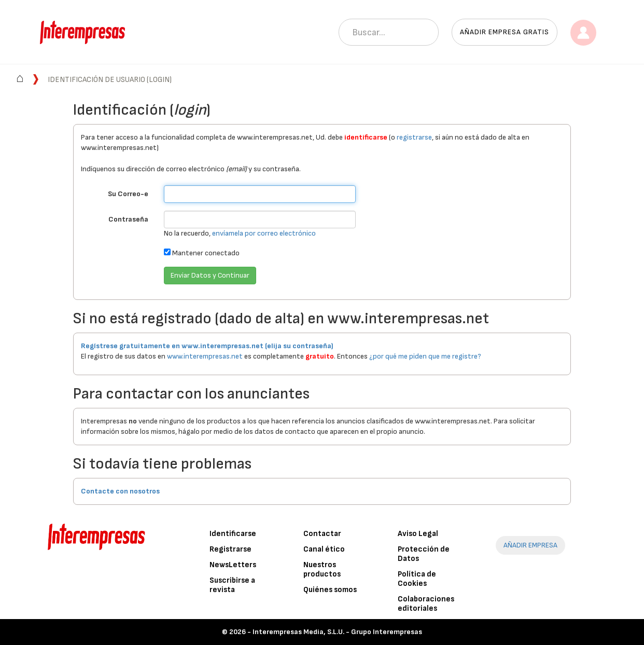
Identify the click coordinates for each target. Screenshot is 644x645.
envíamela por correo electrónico (264, 233)
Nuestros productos (322, 569)
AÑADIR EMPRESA (530, 545)
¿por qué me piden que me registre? (425, 356)
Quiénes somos (330, 590)
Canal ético (324, 549)
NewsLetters (233, 565)
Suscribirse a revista (232, 585)
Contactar (322, 534)
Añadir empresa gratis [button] (505, 32)
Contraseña (128, 219)
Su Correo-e (128, 194)
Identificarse (233, 534)
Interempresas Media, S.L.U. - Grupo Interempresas (337, 632)
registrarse (414, 137)
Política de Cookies (417, 579)
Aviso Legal (418, 534)
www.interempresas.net (205, 356)
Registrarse (230, 549)
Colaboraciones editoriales (426, 604)
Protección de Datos (424, 554)
